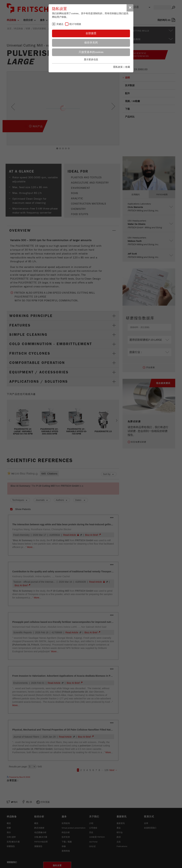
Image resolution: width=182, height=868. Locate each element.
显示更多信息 (91, 60)
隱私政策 (118, 67)
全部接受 (91, 33)
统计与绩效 (75, 24)
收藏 (128, 67)
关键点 (60, 24)
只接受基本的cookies (91, 52)
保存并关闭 (91, 43)
